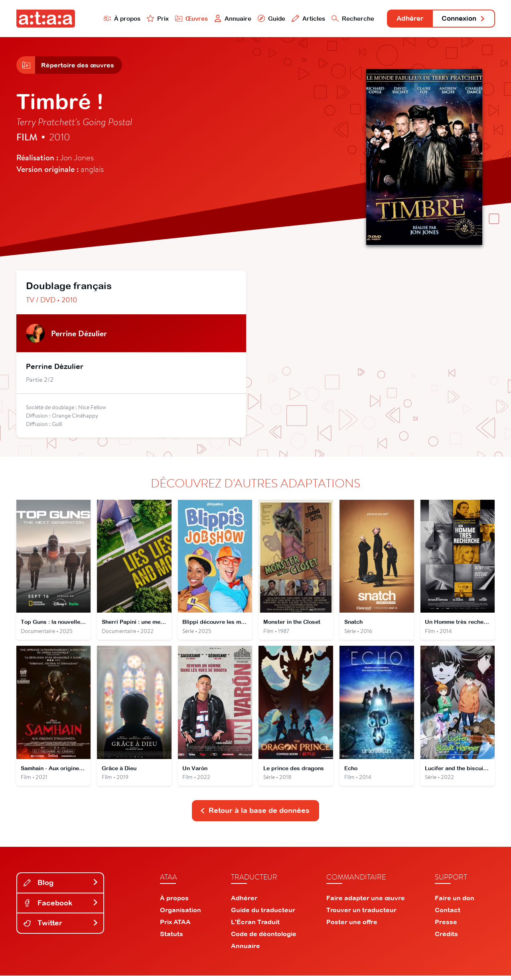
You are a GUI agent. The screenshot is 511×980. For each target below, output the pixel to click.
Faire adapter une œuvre (366, 902)
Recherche (345, 19)
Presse (446, 926)
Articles (300, 19)
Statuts (172, 938)
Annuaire (224, 19)
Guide (263, 19)
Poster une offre (352, 926)
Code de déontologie (264, 938)
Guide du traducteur (263, 914)
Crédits (446, 938)
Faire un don (455, 902)
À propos (113, 19)
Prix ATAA (175, 926)
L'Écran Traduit (255, 926)
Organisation (181, 914)
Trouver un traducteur (361, 914)
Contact (448, 914)
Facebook (61, 907)
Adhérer (404, 19)
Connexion (462, 19)
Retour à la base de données (255, 815)
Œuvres (182, 19)
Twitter (61, 927)
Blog (61, 887)
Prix (149, 19)
